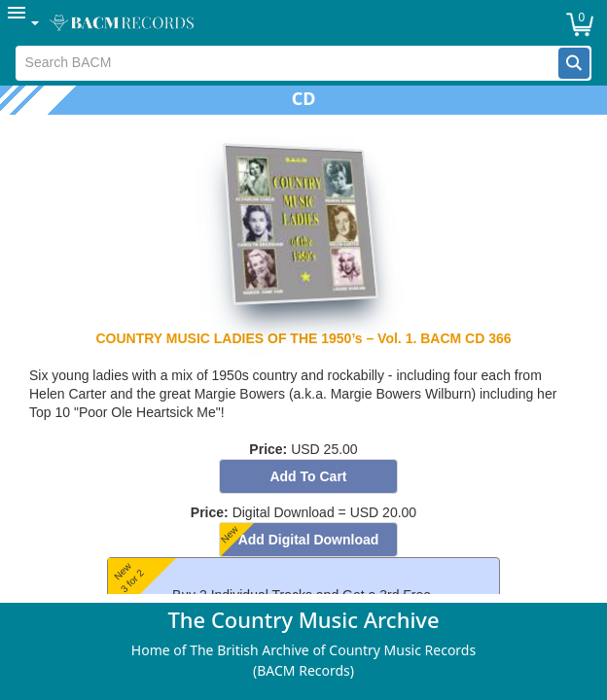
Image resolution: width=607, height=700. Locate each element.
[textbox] (288, 63)
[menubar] (303, 23)
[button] (574, 63)
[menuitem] (24, 23)
